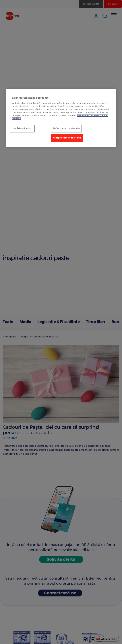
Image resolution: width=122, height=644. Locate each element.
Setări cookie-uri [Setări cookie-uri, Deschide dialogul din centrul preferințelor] (22, 129)
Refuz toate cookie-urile (66, 129)
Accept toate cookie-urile (67, 138)
